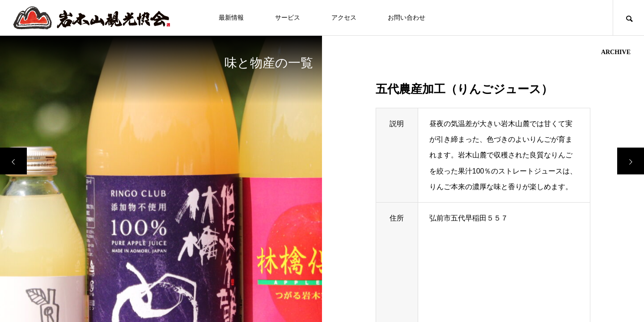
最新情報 (231, 18)
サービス (288, 18)
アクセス (344, 18)
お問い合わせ (407, 18)
